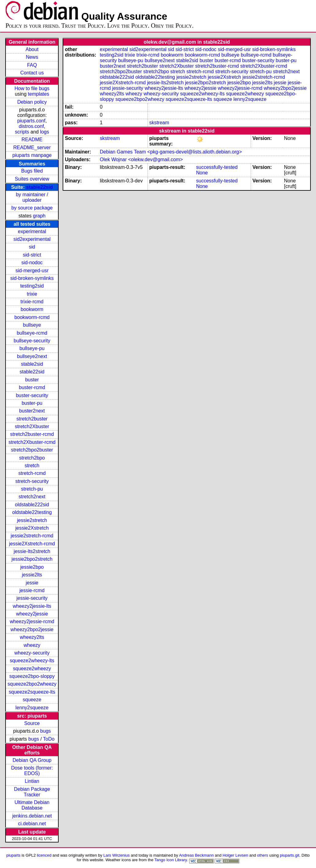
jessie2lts (32, 575)
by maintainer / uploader (32, 197)
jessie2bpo (32, 567)
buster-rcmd (32, 387)
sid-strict (32, 255)
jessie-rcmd (32, 590)
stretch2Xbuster (32, 426)
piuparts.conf (31, 121)
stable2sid (32, 364)
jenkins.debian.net (32, 816)
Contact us (32, 73)
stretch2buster (32, 419)
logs (44, 132)
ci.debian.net (32, 824)
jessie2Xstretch (32, 528)
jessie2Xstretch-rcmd (32, 544)
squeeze (32, 700)
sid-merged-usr (32, 271)
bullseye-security (32, 341)
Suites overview (32, 179)
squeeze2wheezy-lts (32, 661)
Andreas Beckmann (196, 855)
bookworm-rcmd (32, 317)
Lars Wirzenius (117, 855)
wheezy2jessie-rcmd (32, 621)
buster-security (32, 395)
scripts (22, 132)
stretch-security (32, 481)
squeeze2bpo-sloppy (32, 676)
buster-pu (32, 403)
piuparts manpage (32, 155)
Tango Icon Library (171, 860)
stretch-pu (32, 489)
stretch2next (32, 497)
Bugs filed (32, 171)
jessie (32, 583)
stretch (32, 466)
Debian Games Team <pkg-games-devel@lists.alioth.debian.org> (171, 152)
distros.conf (31, 126)
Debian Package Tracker (32, 792)
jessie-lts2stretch (32, 551)
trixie (32, 294)
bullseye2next (32, 356)
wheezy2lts (32, 637)
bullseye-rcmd (32, 333)
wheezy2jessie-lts (32, 606)
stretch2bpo (32, 458)
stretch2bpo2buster (32, 450)
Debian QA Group (32, 760)
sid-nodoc (32, 263)
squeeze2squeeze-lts (32, 692)
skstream (159, 123)
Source (32, 723)
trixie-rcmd (32, 302)
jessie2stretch (32, 520)
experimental (32, 231)
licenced (44, 855)
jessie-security (32, 598)
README (32, 139)
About (32, 49)
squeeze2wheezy (32, 669)
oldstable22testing (32, 512)
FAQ (32, 65)
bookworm (32, 309)
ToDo (49, 739)
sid (32, 247)
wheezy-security (32, 653)
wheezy (32, 645)
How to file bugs (32, 88)
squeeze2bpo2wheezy (32, 684)
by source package (32, 208)
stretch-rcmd (32, 473)
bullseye (32, 325)
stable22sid (39, 187)
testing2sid (32, 286)
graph (39, 216)
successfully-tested (217, 167)
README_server (32, 147)
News (32, 57)
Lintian (32, 781)
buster (32, 380)
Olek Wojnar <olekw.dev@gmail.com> (141, 159)
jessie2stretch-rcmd (32, 536)
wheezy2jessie (32, 614)
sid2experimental (32, 239)
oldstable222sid (32, 505)
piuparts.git (289, 855)
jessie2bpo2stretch (32, 559)
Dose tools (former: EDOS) (32, 771)
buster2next (32, 411)
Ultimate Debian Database (32, 805)
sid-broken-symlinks (32, 278)
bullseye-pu (32, 348)
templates (39, 94)
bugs (46, 731)
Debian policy (32, 102)
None (202, 173)
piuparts (14, 855)
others (263, 855)
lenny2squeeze (32, 708)
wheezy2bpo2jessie (32, 629)
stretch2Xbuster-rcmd (32, 442)
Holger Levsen (236, 855)
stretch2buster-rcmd (32, 434)
